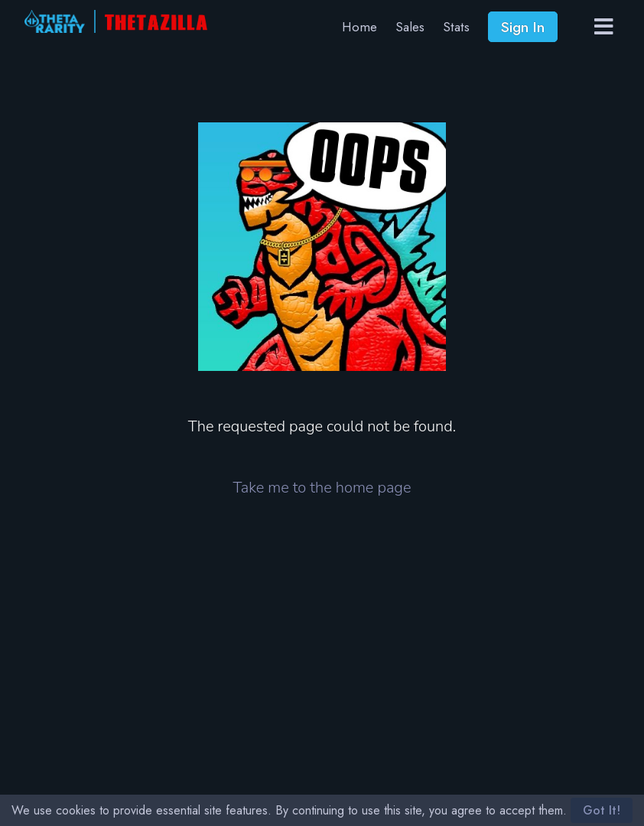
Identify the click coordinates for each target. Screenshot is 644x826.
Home (359, 27)
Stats (456, 27)
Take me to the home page (322, 488)
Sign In (523, 27)
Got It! (602, 810)
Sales (410, 27)
